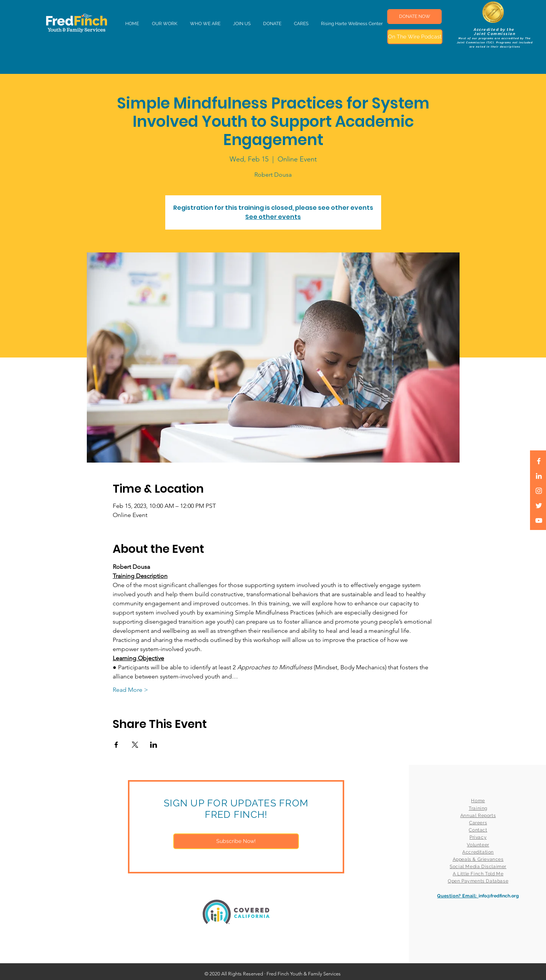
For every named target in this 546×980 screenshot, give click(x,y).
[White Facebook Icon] (539, 461)
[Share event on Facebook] (116, 745)
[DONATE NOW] (414, 17)
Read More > (130, 690)
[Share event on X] (135, 745)
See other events (273, 217)
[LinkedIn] (539, 476)
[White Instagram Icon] (539, 491)
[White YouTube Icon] (539, 520)
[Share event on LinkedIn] (154, 745)
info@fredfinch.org (499, 896)
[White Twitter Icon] (539, 506)
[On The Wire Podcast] (415, 37)
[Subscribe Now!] (236, 841)
